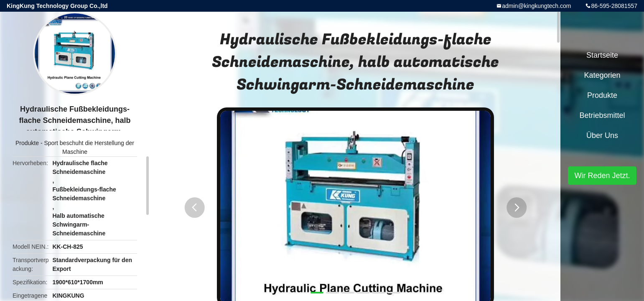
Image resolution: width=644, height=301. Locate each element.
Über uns (602, 135)
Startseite (602, 55)
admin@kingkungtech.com (536, 6)
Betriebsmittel (602, 115)
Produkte (27, 143)
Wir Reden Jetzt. (602, 176)
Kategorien (602, 75)
